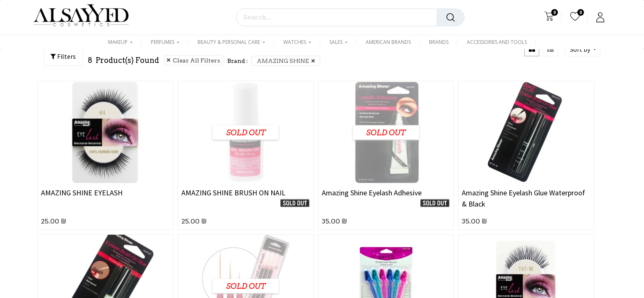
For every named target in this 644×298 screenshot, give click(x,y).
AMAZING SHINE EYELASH (82, 193)
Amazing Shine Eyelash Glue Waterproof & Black (523, 198)
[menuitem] (388, 45)
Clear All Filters (196, 60)
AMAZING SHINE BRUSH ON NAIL (233, 193)
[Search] (451, 17)
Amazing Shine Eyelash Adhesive (372, 193)
